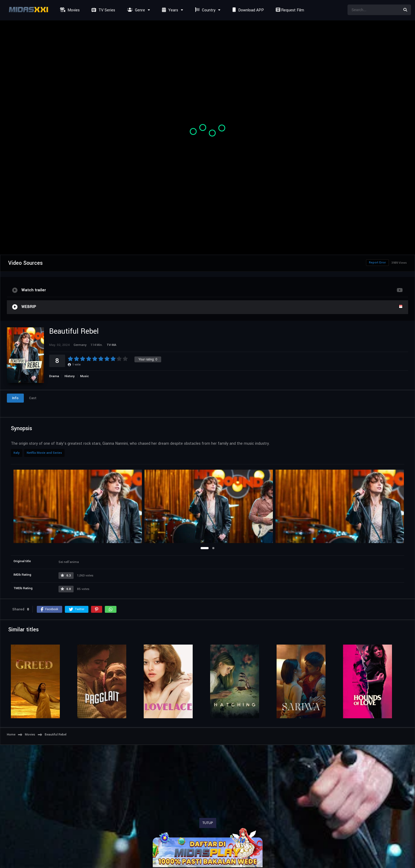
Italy (17, 453)
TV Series (103, 10)
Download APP (247, 10)
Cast (33, 398)
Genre (135, 10)
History (70, 376)
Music (85, 376)
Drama (54, 376)
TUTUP (208, 823)
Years (169, 10)
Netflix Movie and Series (44, 453)
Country (205, 10)
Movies (69, 10)
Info (15, 398)
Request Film (289, 10)
